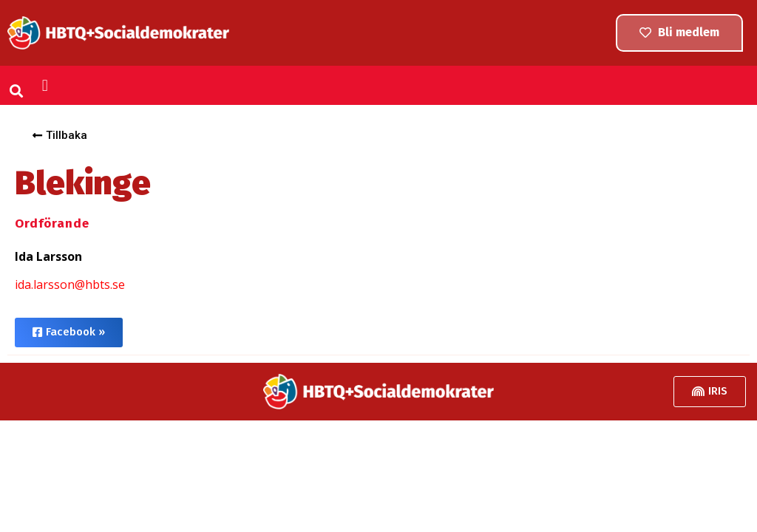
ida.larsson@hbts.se (70, 284)
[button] (17, 91)
